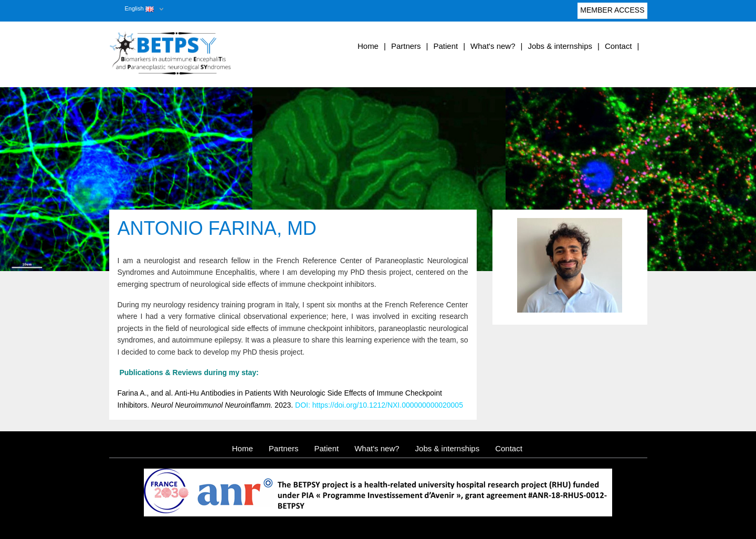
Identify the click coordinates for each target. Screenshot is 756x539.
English (139, 8)
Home (368, 46)
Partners (406, 46)
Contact (618, 46)
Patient (445, 46)
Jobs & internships (560, 46)
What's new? (493, 46)
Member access (612, 12)
